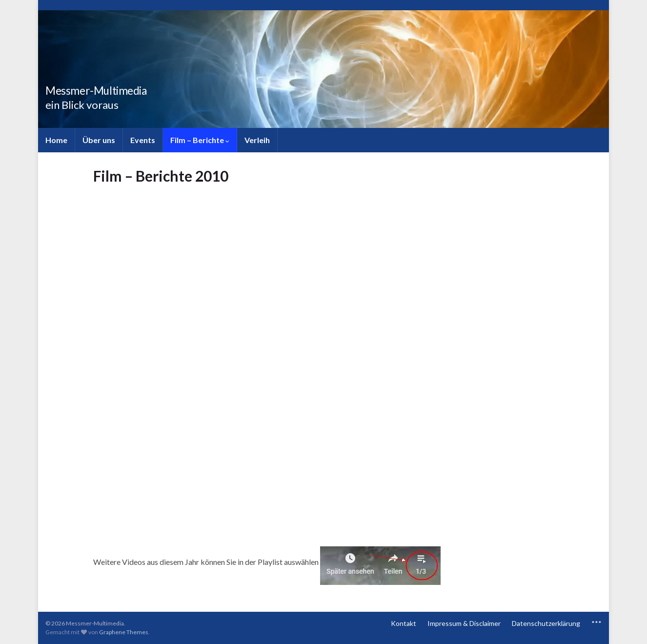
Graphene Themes (124, 632)
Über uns (99, 140)
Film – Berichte (200, 140)
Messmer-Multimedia (113, 89)
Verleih (257, 140)
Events (143, 140)
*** (596, 623)
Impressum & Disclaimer (464, 623)
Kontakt (404, 623)
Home (56, 140)
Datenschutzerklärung (546, 623)
